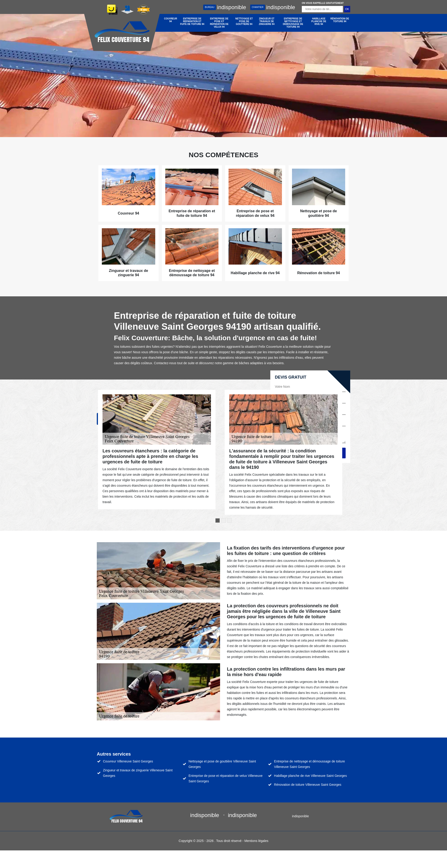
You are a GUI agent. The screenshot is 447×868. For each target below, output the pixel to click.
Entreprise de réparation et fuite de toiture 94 (192, 21)
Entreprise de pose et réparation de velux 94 (219, 23)
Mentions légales (256, 841)
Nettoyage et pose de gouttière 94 (244, 21)
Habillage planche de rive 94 (319, 21)
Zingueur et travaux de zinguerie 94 (267, 21)
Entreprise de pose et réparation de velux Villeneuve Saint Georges (226, 778)
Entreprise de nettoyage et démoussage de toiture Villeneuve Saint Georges (309, 764)
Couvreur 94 (171, 20)
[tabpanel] (157, 450)
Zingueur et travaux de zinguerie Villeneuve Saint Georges (138, 773)
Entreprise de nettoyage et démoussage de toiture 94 (293, 23)
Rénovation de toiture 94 (340, 20)
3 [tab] (229, 520)
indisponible (225, 7)
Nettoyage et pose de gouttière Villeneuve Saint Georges (222, 764)
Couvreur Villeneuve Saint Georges (128, 761)
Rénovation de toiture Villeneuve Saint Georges (308, 785)
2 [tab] (223, 520)
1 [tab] (218, 520)
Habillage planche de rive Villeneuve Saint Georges (310, 776)
